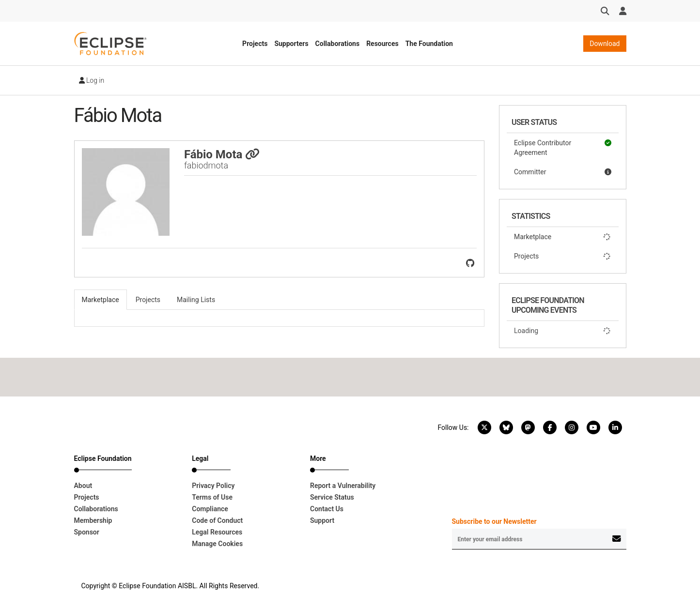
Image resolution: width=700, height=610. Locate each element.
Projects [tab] (148, 300)
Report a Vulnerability (343, 486)
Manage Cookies (217, 544)
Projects (255, 44)
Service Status (332, 497)
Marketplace (563, 237)
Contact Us (327, 509)
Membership (93, 520)
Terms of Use (212, 497)
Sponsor (87, 532)
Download (605, 44)
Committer (563, 172)
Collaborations (338, 44)
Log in (92, 80)
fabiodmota (206, 165)
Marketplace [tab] (101, 300)
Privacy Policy (213, 486)
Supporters (291, 44)
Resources (382, 44)
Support (322, 520)
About (83, 486)
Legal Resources (217, 532)
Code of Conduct (217, 520)
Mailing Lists (196, 300)
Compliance (210, 509)
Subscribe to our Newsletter (494, 521)
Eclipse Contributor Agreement (563, 147)
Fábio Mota (222, 154)
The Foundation (429, 44)
